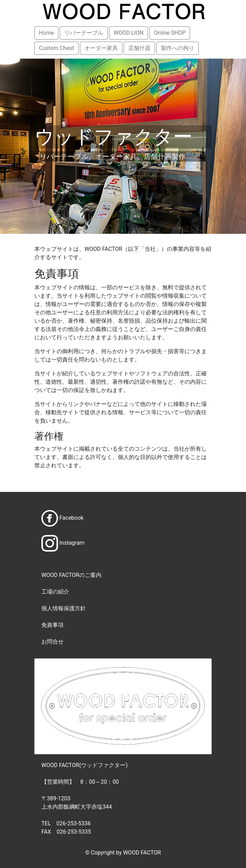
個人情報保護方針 (64, 608)
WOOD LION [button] (129, 33)
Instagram (72, 543)
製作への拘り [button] (178, 48)
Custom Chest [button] (56, 48)
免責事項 (52, 625)
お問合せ (52, 642)
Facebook (71, 518)
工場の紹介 (55, 592)
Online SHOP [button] (170, 33)
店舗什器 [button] (139, 48)
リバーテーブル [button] (84, 33)
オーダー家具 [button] (101, 48)
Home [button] (46, 33)
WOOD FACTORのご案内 (71, 575)
